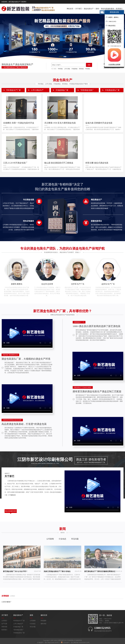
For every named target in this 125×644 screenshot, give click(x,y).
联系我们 (119, 9)
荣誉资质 (4, 627)
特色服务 (43, 621)
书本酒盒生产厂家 (13, 90)
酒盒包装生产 (89, 9)
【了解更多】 (12, 495)
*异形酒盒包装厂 (87, 90)
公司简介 (4, 621)
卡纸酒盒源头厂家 (112, 90)
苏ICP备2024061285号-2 (52, 643)
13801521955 (111, 21)
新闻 (97, 9)
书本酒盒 (60, 69)
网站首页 (70, 9)
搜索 (89, 65)
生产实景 (4, 624)
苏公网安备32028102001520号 (80, 643)
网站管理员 (111, 26)
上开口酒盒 (67, 69)
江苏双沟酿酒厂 (7, 602)
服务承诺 (43, 624)
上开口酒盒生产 (37, 90)
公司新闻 (50, 539)
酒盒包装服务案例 (107, 9)
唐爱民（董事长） (113, 17)
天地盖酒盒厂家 (62, 90)
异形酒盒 (81, 69)
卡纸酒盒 (87, 69)
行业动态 (62, 539)
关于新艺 (79, 9)
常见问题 (75, 539)
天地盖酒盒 (74, 69)
